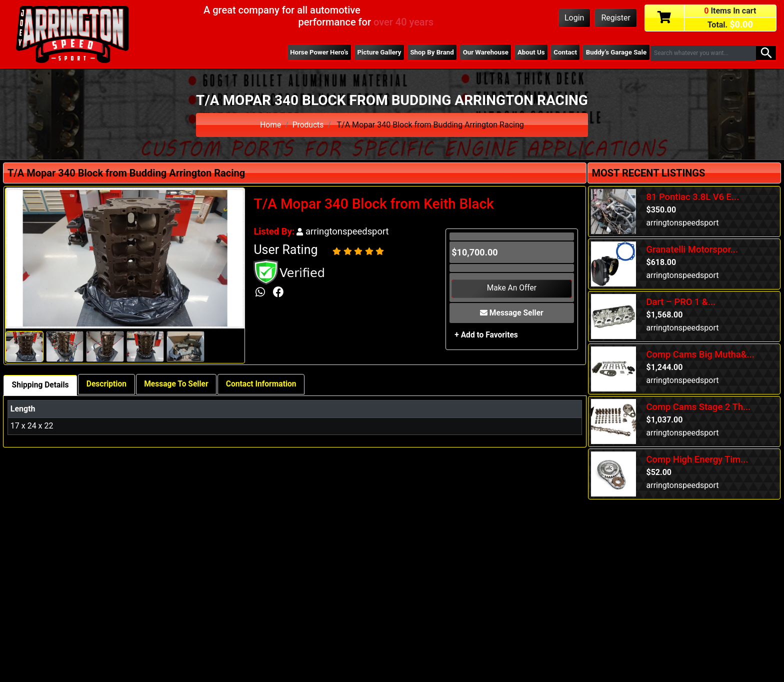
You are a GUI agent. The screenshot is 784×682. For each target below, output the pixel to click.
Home (270, 125)
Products (308, 125)
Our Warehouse (481, 52)
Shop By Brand (427, 52)
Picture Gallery (372, 52)
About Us (528, 52)
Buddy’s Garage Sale (615, 52)
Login (574, 18)
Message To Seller (180, 384)
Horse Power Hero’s (311, 52)
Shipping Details (41, 385)
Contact (563, 52)
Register (616, 18)
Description (109, 384)
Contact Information (268, 384)
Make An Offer (511, 289)
